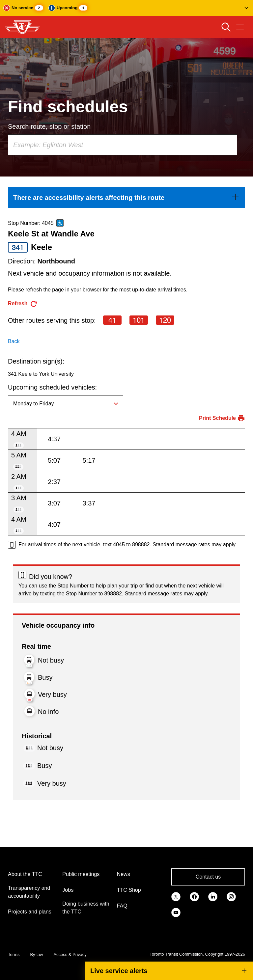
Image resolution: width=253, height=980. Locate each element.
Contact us (208, 877)
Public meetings (81, 874)
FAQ (122, 906)
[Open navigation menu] (240, 27)
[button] (126, 8)
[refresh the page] (23, 304)
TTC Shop (129, 890)
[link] (126, 198)
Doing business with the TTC (86, 908)
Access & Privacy (70, 954)
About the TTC (25, 874)
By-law (36, 954)
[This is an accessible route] (60, 223)
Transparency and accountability (29, 892)
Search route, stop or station (49, 126)
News (124, 874)
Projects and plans (30, 912)
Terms (14, 954)
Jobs (68, 890)
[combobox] (123, 145)
